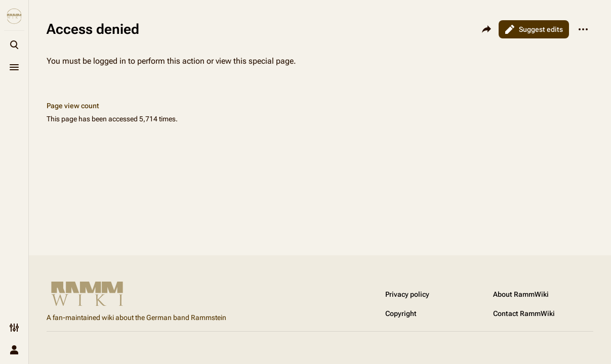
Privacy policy (407, 294)
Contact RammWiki (524, 313)
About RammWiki (521, 294)
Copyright (401, 313)
